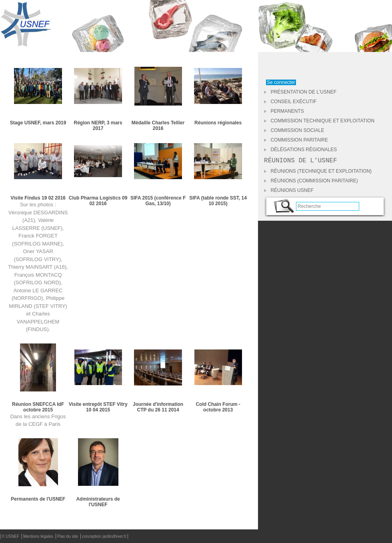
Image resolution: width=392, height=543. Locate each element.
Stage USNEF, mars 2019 (38, 123)
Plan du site (68, 536)
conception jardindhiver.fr (104, 536)
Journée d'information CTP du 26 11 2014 (158, 407)
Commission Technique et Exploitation (319, 121)
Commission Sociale (294, 130)
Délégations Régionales (300, 150)
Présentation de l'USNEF (300, 92)
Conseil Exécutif (290, 102)
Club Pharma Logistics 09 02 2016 (98, 201)
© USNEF (11, 536)
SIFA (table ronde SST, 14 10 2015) (218, 201)
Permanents (284, 111)
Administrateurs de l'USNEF (98, 502)
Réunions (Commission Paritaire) (311, 182)
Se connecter (281, 82)
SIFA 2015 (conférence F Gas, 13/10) (158, 201)
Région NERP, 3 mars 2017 (98, 126)
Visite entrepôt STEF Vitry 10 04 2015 (98, 407)
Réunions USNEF (289, 192)
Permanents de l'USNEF (38, 499)
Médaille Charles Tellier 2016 (158, 126)
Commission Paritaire (296, 140)
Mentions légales (39, 536)
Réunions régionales (218, 123)
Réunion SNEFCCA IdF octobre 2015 (38, 407)
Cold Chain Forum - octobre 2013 (218, 407)
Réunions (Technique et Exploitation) (318, 173)
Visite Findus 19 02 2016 (38, 198)
